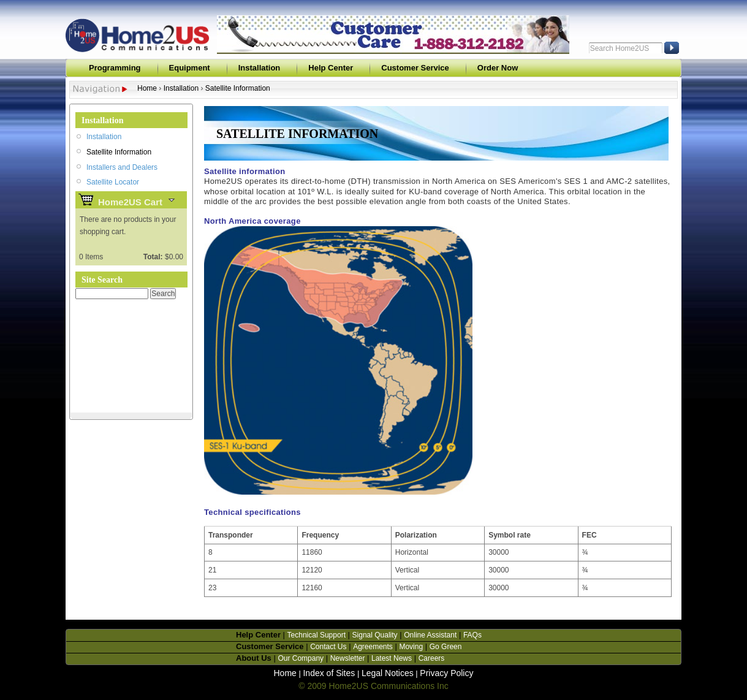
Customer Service (415, 68)
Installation (260, 68)
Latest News (392, 658)
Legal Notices (388, 673)
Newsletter (348, 658)
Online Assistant (430, 635)
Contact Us (328, 647)
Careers (432, 658)
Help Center (331, 68)
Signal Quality (375, 635)
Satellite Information (238, 88)
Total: (153, 257)
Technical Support (317, 635)
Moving (411, 647)
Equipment (190, 68)
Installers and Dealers (122, 167)
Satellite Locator (113, 182)
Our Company (301, 658)
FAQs (472, 635)
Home (147, 88)
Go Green (446, 647)
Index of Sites (329, 673)
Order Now (498, 68)
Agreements (373, 647)
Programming (115, 68)
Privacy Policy (446, 673)
